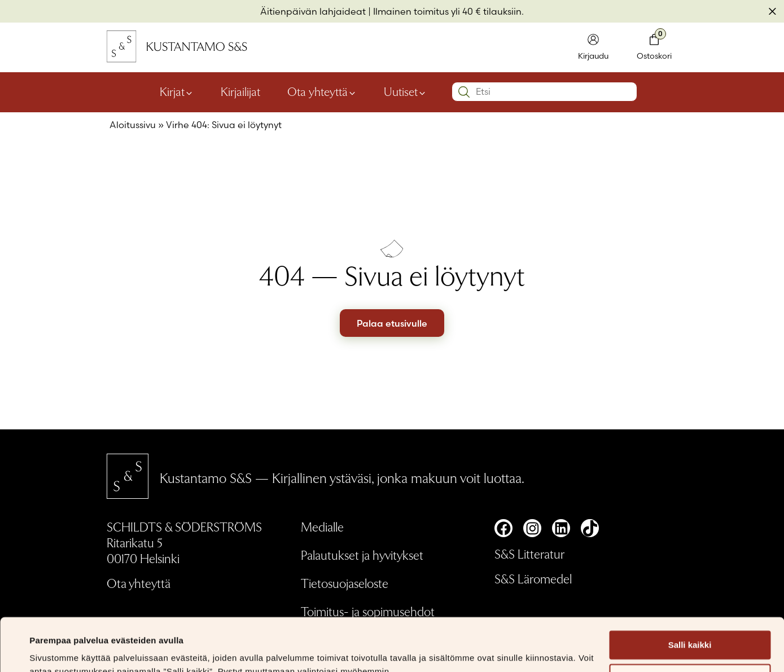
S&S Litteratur (529, 554)
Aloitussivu (133, 125)
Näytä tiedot (54, 650)
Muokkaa (690, 625)
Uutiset (401, 91)
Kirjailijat (240, 91)
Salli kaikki (690, 592)
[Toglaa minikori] (654, 48)
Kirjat (172, 91)
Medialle (322, 526)
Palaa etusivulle (392, 323)
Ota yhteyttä (317, 91)
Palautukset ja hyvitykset (362, 555)
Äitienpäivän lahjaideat (313, 11)
